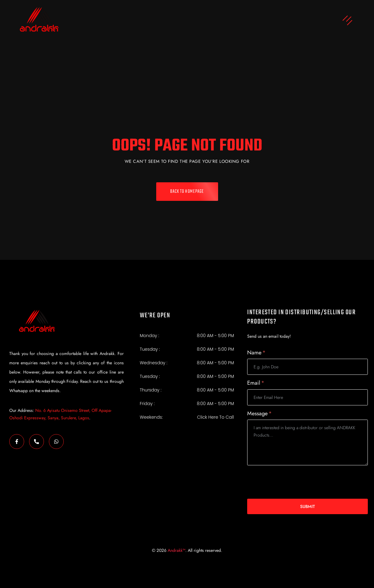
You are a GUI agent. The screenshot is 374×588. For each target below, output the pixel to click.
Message (260, 414)
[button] (226, 21)
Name (256, 353)
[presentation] (294, 482)
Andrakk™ (176, 550)
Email (256, 383)
